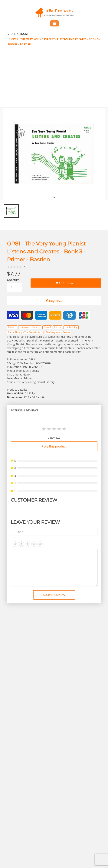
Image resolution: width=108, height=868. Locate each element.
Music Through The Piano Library (25, 332)
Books (24, 34)
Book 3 (47, 327)
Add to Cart (66, 282)
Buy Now (54, 300)
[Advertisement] (54, 79)
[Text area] (54, 568)
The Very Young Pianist (58, 332)
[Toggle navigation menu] (54, 23)
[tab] (54, 197)
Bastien (12, 327)
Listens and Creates (30, 327)
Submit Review (54, 595)
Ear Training (71, 327)
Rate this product (54, 446)
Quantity (13, 280)
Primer (58, 327)
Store (12, 34)
